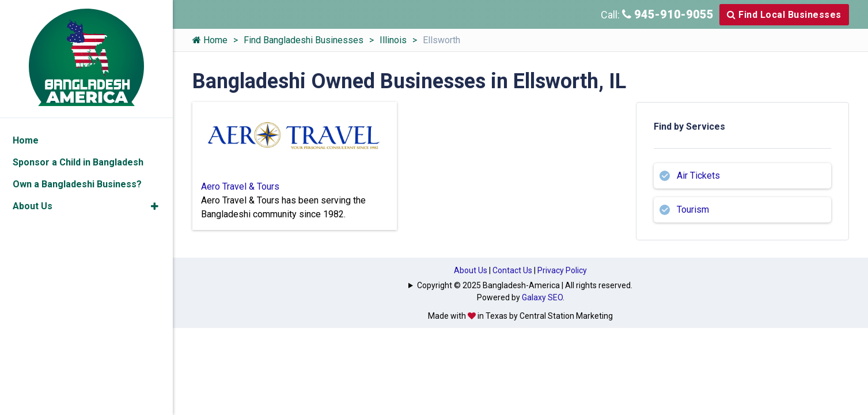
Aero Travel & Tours (240, 186)
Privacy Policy (562, 270)
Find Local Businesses (784, 15)
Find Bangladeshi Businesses (304, 40)
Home (210, 40)
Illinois (393, 40)
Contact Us (512, 270)
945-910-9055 (668, 14)
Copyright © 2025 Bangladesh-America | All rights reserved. (525, 285)
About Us (471, 270)
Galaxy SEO (542, 297)
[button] (155, 206)
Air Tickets (698, 176)
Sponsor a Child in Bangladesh (78, 162)
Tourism (693, 210)
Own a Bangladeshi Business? (77, 184)
